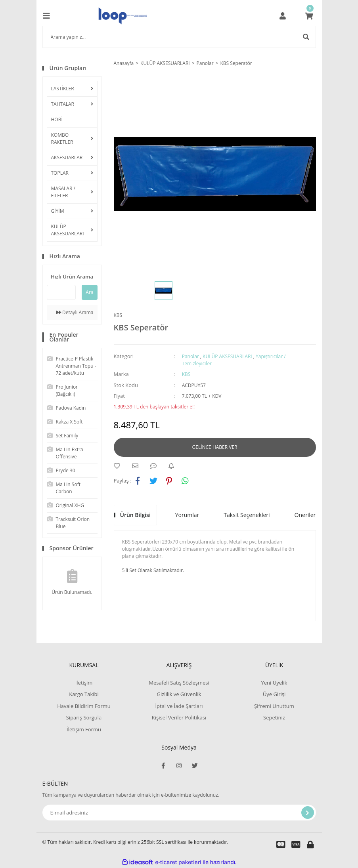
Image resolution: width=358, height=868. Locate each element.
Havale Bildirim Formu (84, 706)
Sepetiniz (274, 717)
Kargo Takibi (84, 694)
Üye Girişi (274, 694)
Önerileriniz (310, 515)
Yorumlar (187, 515)
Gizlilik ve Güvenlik (179, 694)
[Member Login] (283, 16)
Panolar (190, 356)
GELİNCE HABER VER (215, 447)
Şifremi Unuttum (274, 706)
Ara (89, 292)
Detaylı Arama (75, 312)
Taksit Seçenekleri (247, 515)
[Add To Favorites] (119, 466)
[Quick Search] (61, 292)
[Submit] (308, 813)
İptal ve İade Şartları (179, 706)
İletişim (84, 683)
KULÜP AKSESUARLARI (227, 356)
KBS (118, 315)
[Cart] (309, 16)
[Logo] (123, 16)
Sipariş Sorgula (84, 717)
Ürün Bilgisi (135, 515)
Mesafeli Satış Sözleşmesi (179, 683)
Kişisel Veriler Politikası (179, 717)
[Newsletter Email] (179, 813)
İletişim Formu (84, 729)
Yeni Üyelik (274, 683)
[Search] (179, 37)
